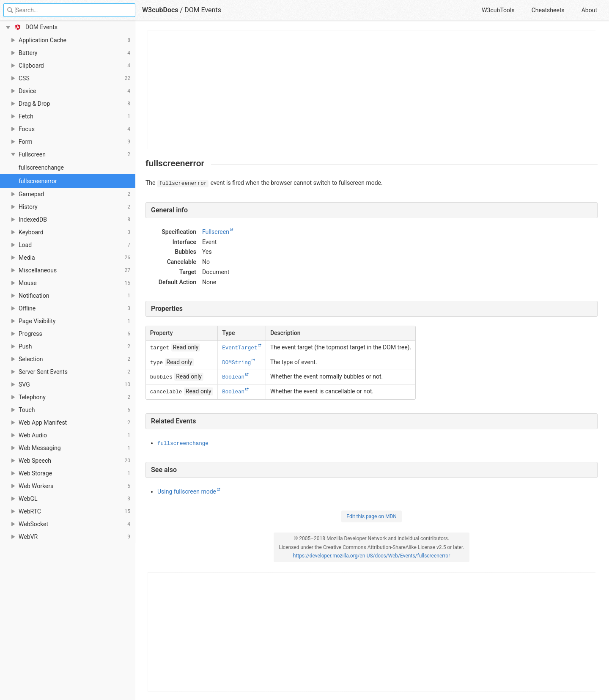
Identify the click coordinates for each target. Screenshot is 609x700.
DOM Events (203, 10)
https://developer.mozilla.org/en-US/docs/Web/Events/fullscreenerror (372, 556)
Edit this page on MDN (372, 516)
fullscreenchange (41, 167)
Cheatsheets (548, 10)
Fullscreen (216, 232)
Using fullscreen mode (187, 491)
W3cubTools (498, 10)
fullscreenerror (38, 181)
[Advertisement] (372, 90)
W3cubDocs (160, 10)
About (589, 10)
